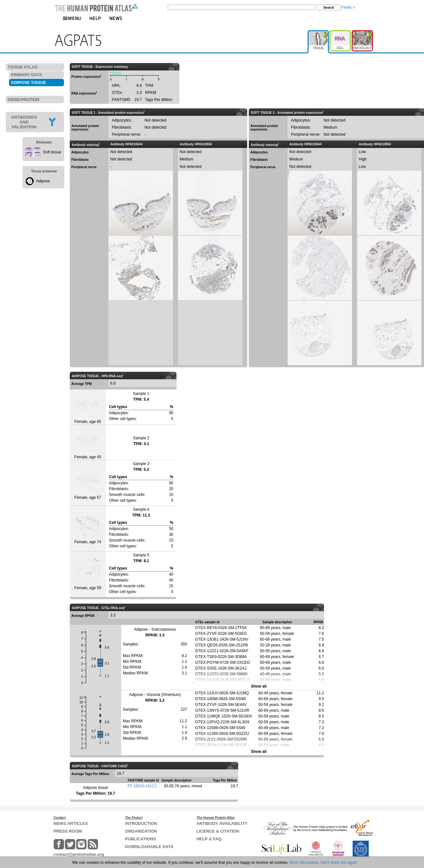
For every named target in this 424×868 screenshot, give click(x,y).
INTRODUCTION (141, 823)
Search (329, 8)
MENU (72, 18)
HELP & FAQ (209, 839)
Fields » (348, 7)
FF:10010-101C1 (142, 786)
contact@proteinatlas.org (79, 854)
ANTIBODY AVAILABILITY (222, 823)
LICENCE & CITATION (218, 831)
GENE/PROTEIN (23, 100)
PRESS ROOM (68, 831)
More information (304, 863)
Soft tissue (52, 152)
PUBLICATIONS (141, 839)
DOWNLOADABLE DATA (149, 847)
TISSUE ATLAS (23, 67)
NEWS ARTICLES (71, 823)
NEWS (116, 18)
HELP (95, 18)
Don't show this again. (339, 863)
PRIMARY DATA (27, 75)
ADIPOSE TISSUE (28, 82)
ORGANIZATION (141, 831)
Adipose (43, 181)
